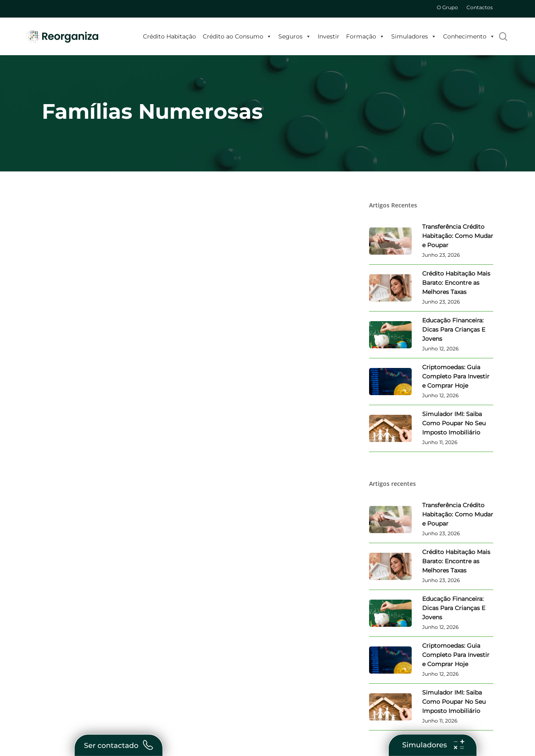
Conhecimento (469, 36)
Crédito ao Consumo (237, 36)
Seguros (295, 36)
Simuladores (414, 36)
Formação (365, 36)
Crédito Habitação (169, 36)
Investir (329, 36)
